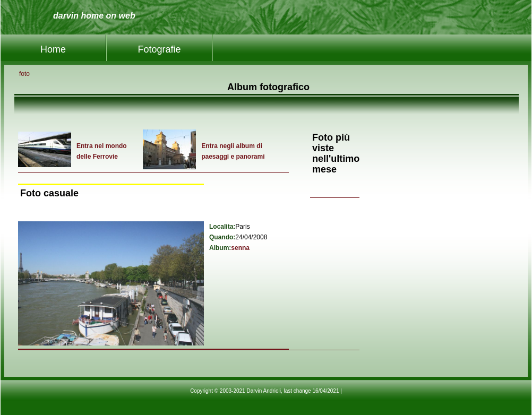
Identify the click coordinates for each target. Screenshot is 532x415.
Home (53, 49)
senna (240, 248)
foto (24, 74)
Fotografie (159, 49)
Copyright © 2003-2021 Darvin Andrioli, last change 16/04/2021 (264, 391)
